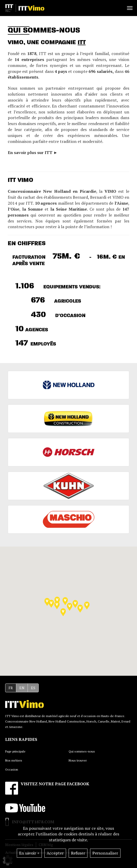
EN (22, 688)
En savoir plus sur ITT (31, 152)
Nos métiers (14, 760)
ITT (82, 42)
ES (33, 688)
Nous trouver (78, 760)
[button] (65, 601)
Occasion (12, 769)
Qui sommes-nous (82, 751)
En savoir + (29, 853)
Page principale (15, 751)
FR (11, 688)
